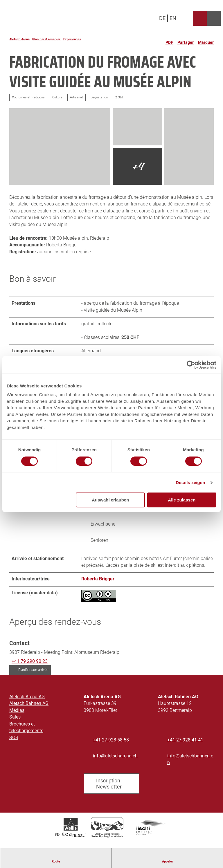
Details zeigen (190, 482)
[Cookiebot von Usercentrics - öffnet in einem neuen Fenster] (191, 365)
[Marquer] (206, 40)
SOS (14, 738)
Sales (15, 718)
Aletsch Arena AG (27, 697)
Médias (17, 711)
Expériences (72, 39)
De (162, 18)
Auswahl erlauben (110, 500)
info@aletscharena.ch (115, 756)
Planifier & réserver (46, 39)
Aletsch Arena (19, 39)
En (173, 18)
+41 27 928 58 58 (111, 740)
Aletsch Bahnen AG (29, 704)
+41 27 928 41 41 (185, 740)
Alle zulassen (182, 500)
